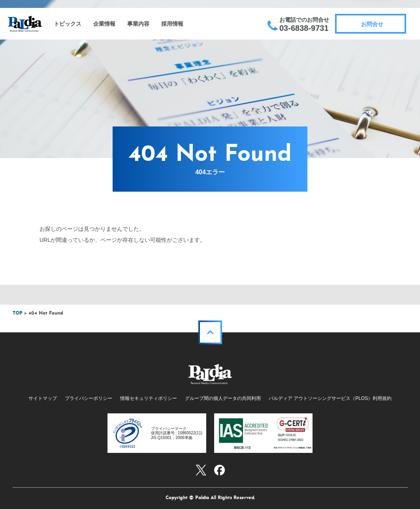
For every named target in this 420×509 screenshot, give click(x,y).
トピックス (68, 24)
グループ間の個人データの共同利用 (223, 398)
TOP (18, 313)
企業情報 (104, 24)
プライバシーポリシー (89, 398)
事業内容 (138, 24)
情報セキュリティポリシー (149, 398)
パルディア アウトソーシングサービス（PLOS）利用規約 (330, 398)
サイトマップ (43, 398)
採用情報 (172, 24)
